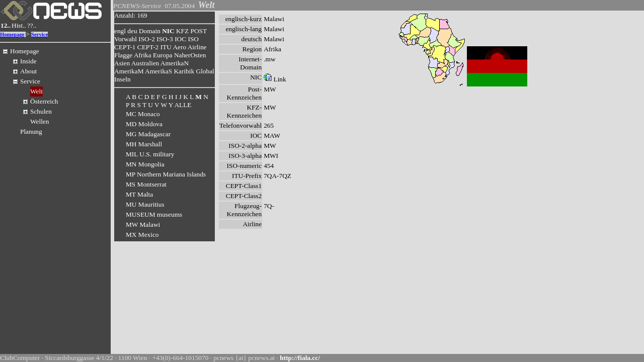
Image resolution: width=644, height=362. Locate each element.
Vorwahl (126, 39)
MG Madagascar (148, 134)
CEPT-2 (148, 47)
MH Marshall (144, 144)
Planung (31, 131)
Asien (122, 63)
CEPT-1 (125, 47)
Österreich (44, 101)
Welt (36, 91)
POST (199, 31)
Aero (179, 47)
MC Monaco (143, 114)
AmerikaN (175, 63)
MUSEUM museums (154, 214)
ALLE (183, 105)
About (28, 71)
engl (120, 31)
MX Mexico (142, 235)
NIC (168, 31)
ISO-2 (147, 39)
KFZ (182, 31)
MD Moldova (144, 124)
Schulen (41, 111)
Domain (150, 31)
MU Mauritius (145, 204)
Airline (197, 47)
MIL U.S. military (150, 154)
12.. (6, 25)
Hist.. (19, 25)
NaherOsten (190, 55)
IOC (180, 39)
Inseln (123, 79)
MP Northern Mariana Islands (166, 174)
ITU (166, 47)
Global (205, 71)
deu (132, 31)
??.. (32, 25)
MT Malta (139, 194)
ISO (193, 39)
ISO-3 (165, 39)
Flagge (123, 55)
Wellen (39, 121)
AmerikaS (158, 71)
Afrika (143, 55)
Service (39, 34)
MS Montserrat (146, 184)
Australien (145, 63)
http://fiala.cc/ (300, 358)
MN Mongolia (145, 164)
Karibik (184, 71)
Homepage (12, 34)
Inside (28, 61)
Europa (163, 55)
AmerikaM (129, 71)
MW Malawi (143, 224)
